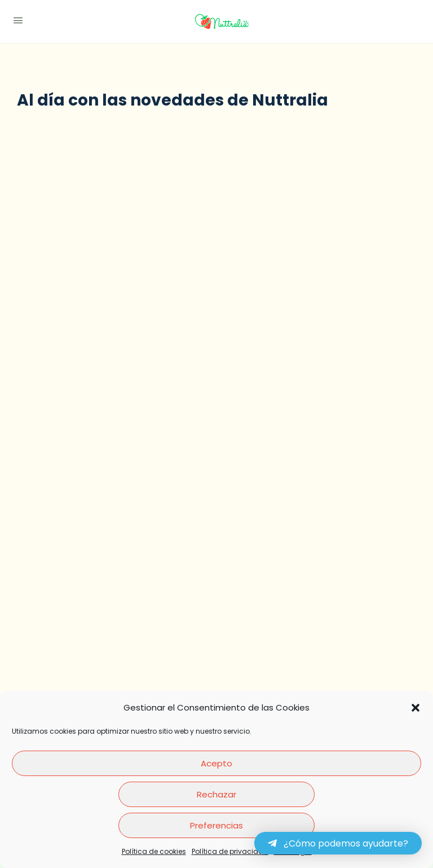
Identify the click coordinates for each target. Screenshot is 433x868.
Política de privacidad (230, 851)
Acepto (216, 763)
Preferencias (216, 825)
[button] (416, 708)
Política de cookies (154, 851)
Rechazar (216, 794)
